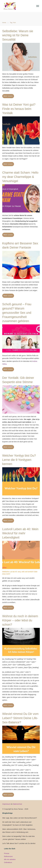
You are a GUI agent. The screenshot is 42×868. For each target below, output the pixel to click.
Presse (7, 853)
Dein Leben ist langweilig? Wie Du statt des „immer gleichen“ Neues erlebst (19, 838)
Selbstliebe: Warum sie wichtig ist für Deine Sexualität (18, 35)
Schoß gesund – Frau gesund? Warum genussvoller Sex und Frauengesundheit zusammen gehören (17, 313)
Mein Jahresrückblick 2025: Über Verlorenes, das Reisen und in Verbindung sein (19, 831)
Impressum (7, 804)
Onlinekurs (8, 862)
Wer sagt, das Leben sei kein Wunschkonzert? (20, 818)
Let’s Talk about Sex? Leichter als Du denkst (19, 843)
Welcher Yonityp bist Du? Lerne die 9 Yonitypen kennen (19, 460)
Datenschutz (17, 804)
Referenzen (8, 856)
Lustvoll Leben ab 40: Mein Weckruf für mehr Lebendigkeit (20, 533)
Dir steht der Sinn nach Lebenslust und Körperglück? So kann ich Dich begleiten (17, 823)
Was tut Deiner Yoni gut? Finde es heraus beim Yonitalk (19, 109)
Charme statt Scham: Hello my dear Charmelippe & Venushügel (20, 177)
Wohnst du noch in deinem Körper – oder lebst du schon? (20, 620)
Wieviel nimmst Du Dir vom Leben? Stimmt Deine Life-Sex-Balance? (20, 718)
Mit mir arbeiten (10, 859)
